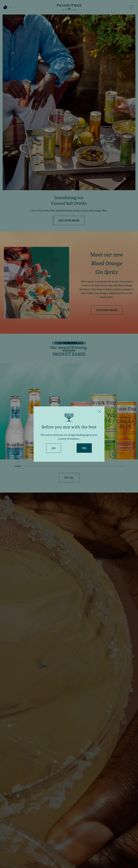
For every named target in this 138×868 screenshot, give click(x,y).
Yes (84, 448)
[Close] (99, 411)
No (54, 448)
